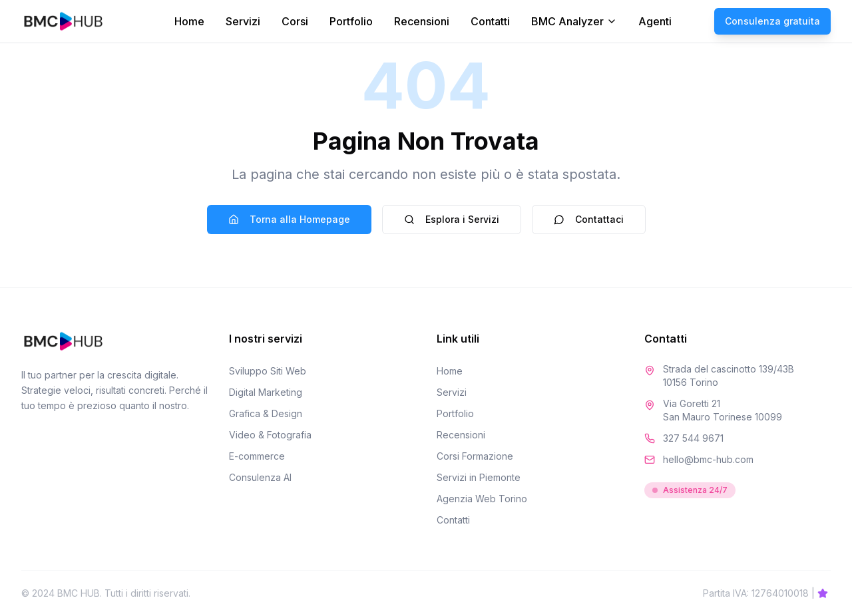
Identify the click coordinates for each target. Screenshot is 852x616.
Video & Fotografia (270, 435)
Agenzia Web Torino (482, 499)
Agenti (655, 21)
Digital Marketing (266, 392)
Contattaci (589, 219)
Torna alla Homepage (289, 219)
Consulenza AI (260, 477)
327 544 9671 (693, 438)
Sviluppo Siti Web (268, 371)
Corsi (295, 21)
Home (189, 21)
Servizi (243, 21)
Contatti (490, 21)
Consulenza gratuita (772, 21)
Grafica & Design (266, 413)
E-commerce (257, 456)
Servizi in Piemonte (479, 477)
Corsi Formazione (475, 456)
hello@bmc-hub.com (708, 459)
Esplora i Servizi (452, 219)
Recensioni (422, 21)
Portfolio (351, 21)
